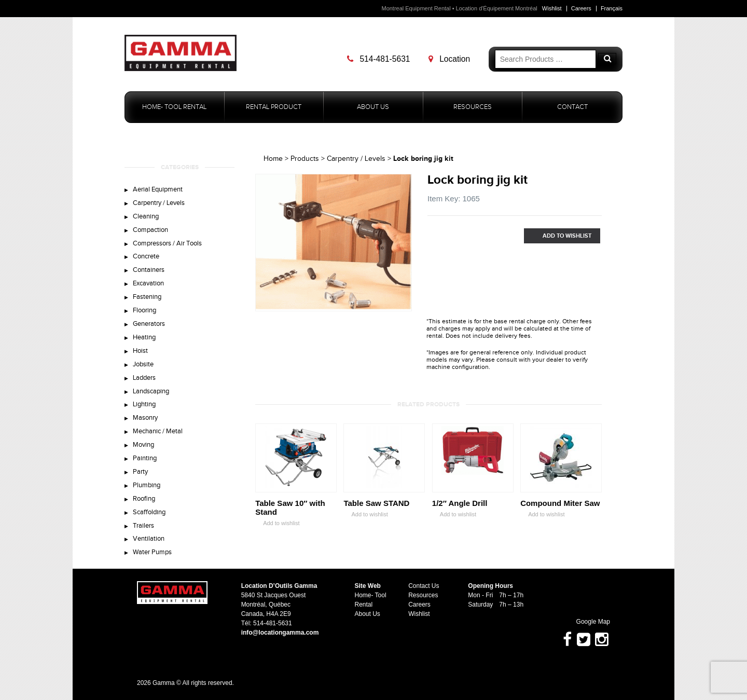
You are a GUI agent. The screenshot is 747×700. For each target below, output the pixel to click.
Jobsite (143, 364)
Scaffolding (149, 512)
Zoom (404, 304)
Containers (149, 270)
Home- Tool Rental (174, 107)
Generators (149, 324)
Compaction (150, 230)
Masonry (145, 418)
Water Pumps (152, 552)
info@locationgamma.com (280, 633)
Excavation (148, 283)
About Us (373, 107)
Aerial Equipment (158, 189)
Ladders (144, 378)
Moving (143, 445)
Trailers (143, 526)
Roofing (144, 499)
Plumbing (147, 485)
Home (273, 159)
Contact (572, 107)
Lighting (144, 404)
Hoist (140, 351)
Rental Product (274, 107)
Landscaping (151, 391)
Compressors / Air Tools (167, 243)
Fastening (147, 297)
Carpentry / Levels (159, 203)
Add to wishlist (277, 523)
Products (305, 159)
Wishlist (552, 8)
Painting (145, 458)
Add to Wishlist (558, 236)
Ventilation (149, 539)
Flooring (144, 310)
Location (449, 59)
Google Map (588, 622)
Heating (144, 337)
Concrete (146, 256)
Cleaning (146, 216)
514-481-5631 (378, 59)
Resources (473, 107)
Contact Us (424, 586)
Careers (581, 8)
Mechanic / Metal (158, 431)
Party (140, 472)
